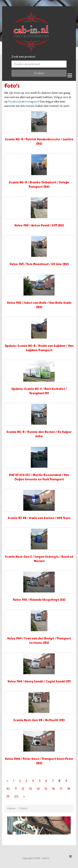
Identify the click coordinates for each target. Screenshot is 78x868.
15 (46, 789)
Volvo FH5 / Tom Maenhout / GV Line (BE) (39, 264)
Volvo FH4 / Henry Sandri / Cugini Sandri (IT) (39, 682)
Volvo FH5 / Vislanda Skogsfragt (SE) (39, 600)
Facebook (15, 101)
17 (61, 789)
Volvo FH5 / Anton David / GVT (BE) (39, 226)
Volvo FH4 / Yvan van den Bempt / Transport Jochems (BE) (39, 641)
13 (30, 789)
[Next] (24, 796)
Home (11, 808)
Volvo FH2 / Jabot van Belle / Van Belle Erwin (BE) (39, 305)
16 (53, 789)
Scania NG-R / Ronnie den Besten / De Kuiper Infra (39, 434)
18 (69, 789)
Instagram (32, 101)
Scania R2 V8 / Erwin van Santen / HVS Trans (39, 518)
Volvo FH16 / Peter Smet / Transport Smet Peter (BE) (39, 761)
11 (16, 789)
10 (8, 789)
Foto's (24, 808)
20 (16, 796)
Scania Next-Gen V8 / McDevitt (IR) (39, 720)
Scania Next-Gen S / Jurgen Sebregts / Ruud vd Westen (39, 559)
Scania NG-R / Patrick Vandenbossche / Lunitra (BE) (39, 142)
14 (38, 789)
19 (8, 796)
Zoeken (39, 73)
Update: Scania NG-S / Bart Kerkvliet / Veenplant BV (39, 391)
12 (23, 789)
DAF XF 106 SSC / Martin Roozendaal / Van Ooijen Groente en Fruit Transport (39, 477)
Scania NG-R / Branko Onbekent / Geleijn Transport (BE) (39, 185)
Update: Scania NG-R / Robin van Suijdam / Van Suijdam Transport (39, 348)
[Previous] (7, 781)
